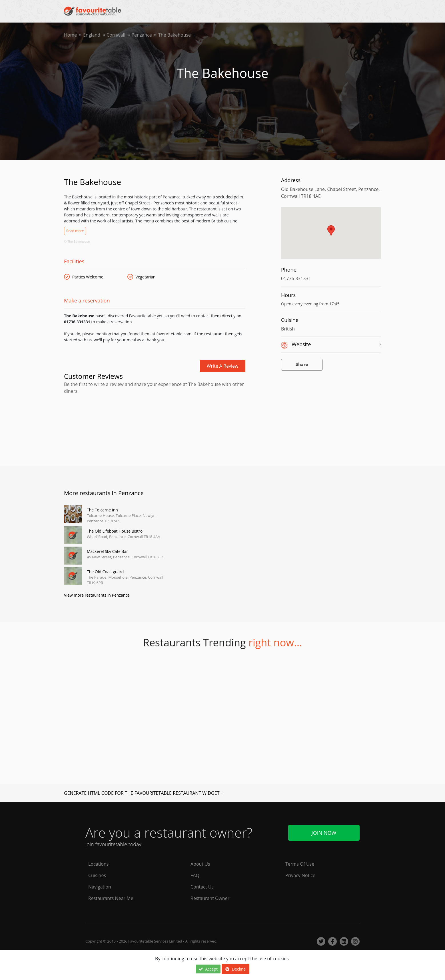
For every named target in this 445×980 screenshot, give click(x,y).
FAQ (195, 875)
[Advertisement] (155, 419)
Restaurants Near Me (111, 898)
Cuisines (97, 875)
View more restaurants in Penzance (97, 595)
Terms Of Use (300, 864)
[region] (331, 236)
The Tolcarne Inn (102, 510)
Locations (98, 864)
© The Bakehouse (77, 241)
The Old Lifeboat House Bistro (115, 531)
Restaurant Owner (210, 898)
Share (302, 365)
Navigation (100, 887)
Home (70, 35)
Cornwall (116, 35)
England (92, 35)
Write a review (223, 366)
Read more (75, 231)
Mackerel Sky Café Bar (107, 551)
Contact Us (202, 887)
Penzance (142, 35)
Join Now (324, 833)
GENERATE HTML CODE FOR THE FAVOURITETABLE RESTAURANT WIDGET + (144, 793)
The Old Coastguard (105, 572)
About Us (200, 864)
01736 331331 (296, 278)
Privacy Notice (300, 875)
